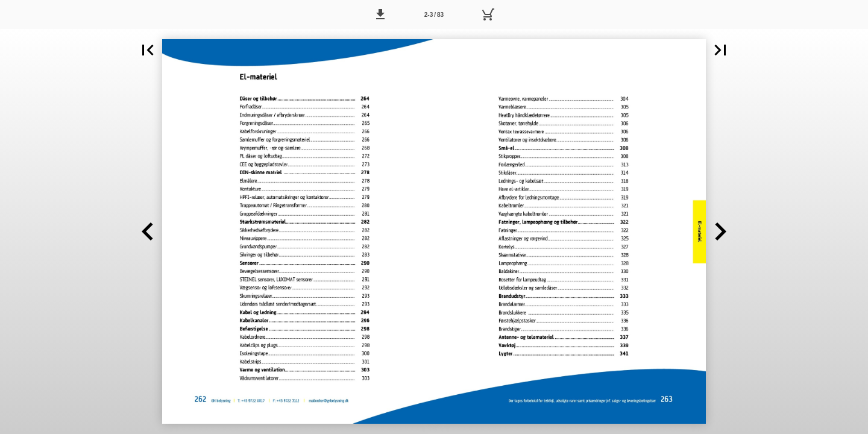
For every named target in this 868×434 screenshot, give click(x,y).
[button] (380, 14)
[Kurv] (488, 14)
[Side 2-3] (434, 14)
